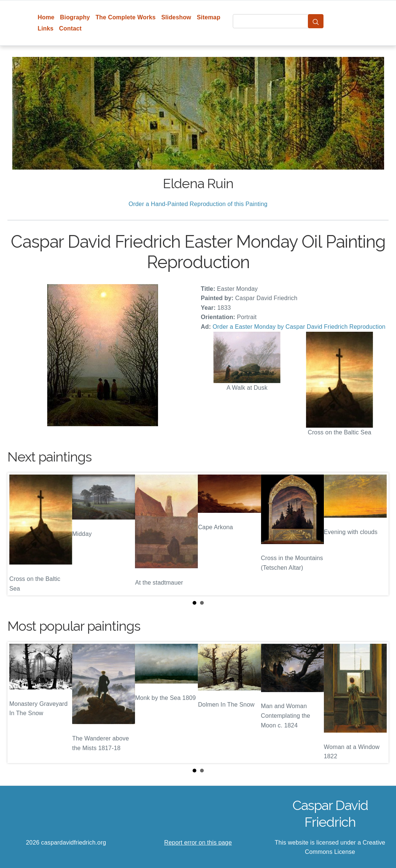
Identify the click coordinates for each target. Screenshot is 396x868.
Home (46, 17)
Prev (19, 534)
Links (46, 28)
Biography (75, 17)
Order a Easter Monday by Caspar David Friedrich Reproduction (299, 327)
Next (377, 534)
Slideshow (176, 17)
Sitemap (208, 17)
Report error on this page (198, 843)
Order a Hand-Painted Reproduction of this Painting (198, 204)
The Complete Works (126, 17)
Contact (70, 28)
